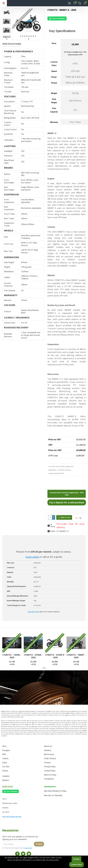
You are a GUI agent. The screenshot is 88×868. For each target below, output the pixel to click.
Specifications (12, 44)
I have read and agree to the (17, 848)
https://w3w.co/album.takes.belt (12, 817)
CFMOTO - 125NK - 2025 (12, 664)
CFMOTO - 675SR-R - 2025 (55, 664)
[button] (21, 36)
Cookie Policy (76, 865)
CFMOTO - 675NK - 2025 (33, 664)
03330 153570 (8, 787)
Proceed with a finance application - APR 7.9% (67, 494)
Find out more (33, 612)
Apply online (32, 557)
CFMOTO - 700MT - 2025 (76, 664)
